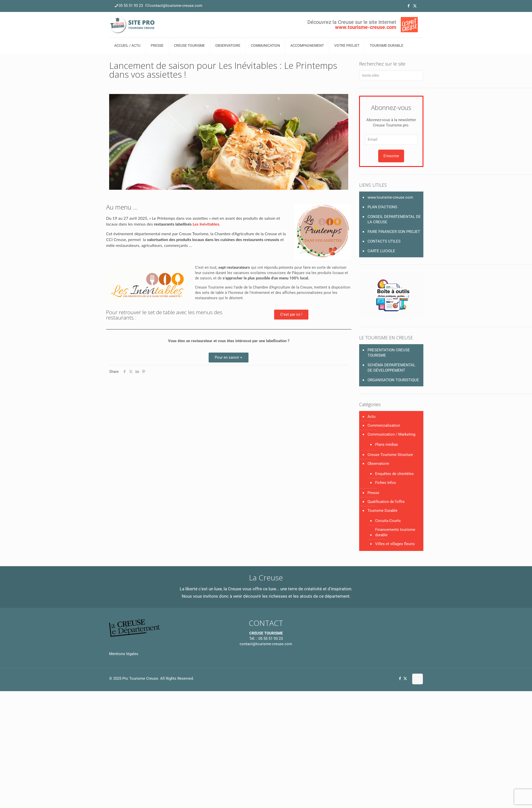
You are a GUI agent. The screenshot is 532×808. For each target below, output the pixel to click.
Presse (373, 493)
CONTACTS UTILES (384, 241)
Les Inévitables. (206, 224)
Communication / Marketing (391, 434)
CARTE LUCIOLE (381, 251)
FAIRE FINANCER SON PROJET (394, 232)
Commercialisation (384, 425)
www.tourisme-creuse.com (390, 197)
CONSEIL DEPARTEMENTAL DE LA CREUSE (394, 219)
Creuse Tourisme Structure (390, 455)
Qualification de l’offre (386, 502)
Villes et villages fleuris (395, 544)
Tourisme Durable (383, 511)
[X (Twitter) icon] (415, 6)
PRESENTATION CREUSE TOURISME (389, 353)
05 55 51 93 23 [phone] (131, 6)
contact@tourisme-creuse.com (266, 644)
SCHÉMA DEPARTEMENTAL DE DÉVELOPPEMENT (391, 368)
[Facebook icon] (409, 6)
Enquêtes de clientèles (394, 474)
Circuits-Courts (388, 521)
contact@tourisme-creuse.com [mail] (176, 6)
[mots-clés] (391, 75)
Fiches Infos (386, 483)
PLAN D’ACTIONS (382, 207)
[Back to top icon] (418, 679)
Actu (371, 417)
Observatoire (378, 464)
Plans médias (387, 445)
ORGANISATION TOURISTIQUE (393, 380)
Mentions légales (124, 654)
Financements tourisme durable (395, 532)
